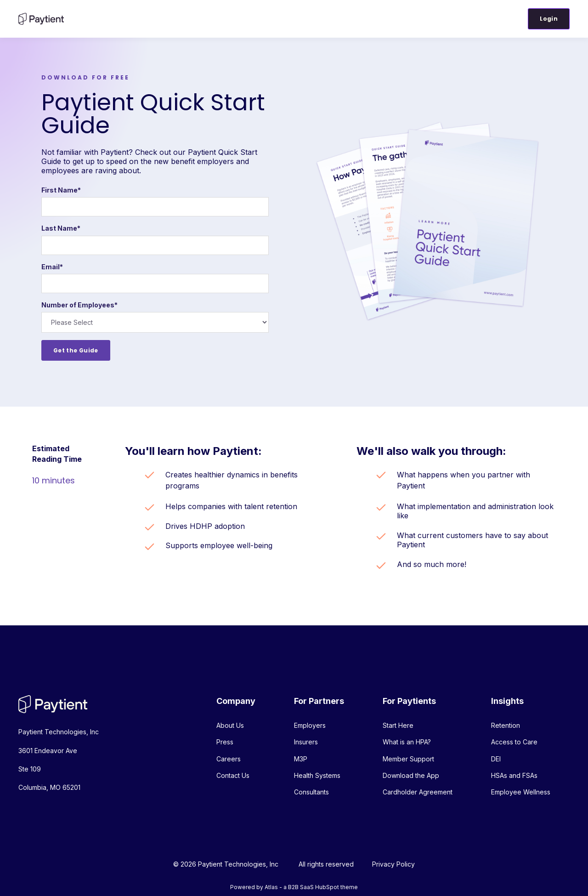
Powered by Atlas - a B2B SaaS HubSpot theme (294, 887)
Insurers (306, 742)
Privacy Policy (393, 864)
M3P (301, 759)
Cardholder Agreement (418, 792)
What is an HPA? (407, 742)
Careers (229, 759)
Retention (506, 725)
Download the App (411, 775)
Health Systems (317, 775)
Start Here (398, 725)
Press (225, 742)
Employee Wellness (521, 792)
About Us (230, 725)
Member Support (408, 759)
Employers (310, 725)
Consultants (311, 792)
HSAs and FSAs (514, 775)
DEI (496, 759)
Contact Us (233, 775)
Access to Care (514, 742)
